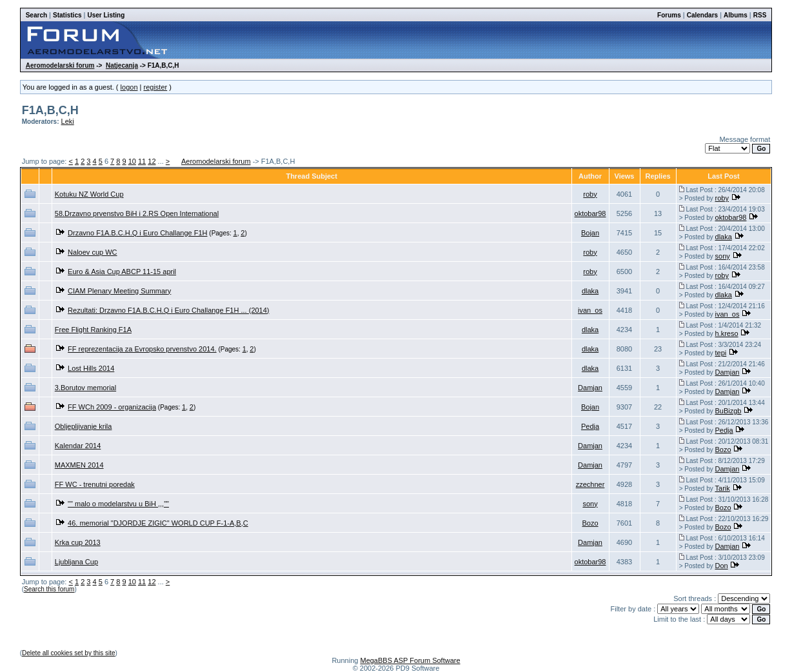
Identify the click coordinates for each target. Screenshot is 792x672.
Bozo (723, 450)
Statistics (67, 15)
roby (590, 194)
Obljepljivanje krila (84, 426)
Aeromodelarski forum (60, 65)
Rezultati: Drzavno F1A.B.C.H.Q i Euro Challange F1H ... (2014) (168, 310)
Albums (736, 15)
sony (723, 256)
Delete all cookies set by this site (69, 653)
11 (142, 161)
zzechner (590, 484)
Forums (669, 15)
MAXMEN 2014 (79, 465)
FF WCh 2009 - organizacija (112, 407)
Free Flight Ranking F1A (93, 330)
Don (722, 566)
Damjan (728, 372)
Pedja (590, 426)
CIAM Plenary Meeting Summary (119, 291)
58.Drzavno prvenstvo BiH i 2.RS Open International (137, 213)
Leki (68, 121)
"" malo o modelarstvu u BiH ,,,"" (118, 504)
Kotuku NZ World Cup (89, 194)
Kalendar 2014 (78, 446)
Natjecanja (122, 65)
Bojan (590, 233)
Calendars (702, 15)
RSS (760, 15)
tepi (721, 353)
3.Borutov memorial (85, 388)
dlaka (724, 237)
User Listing (106, 15)
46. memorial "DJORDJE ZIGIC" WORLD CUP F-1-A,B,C (158, 523)
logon (129, 87)
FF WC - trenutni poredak (95, 484)
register (155, 87)
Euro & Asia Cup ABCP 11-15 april (122, 272)
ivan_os (590, 310)
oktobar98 (590, 213)
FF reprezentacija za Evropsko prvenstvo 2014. (142, 349)
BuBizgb (728, 411)
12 (152, 161)
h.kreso (727, 333)
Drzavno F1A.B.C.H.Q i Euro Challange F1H (137, 233)
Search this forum (49, 589)
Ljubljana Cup (76, 562)
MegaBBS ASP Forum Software (410, 660)
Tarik (723, 488)
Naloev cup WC (92, 252)
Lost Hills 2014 (91, 368)
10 (132, 161)
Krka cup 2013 (78, 542)
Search (36, 15)
